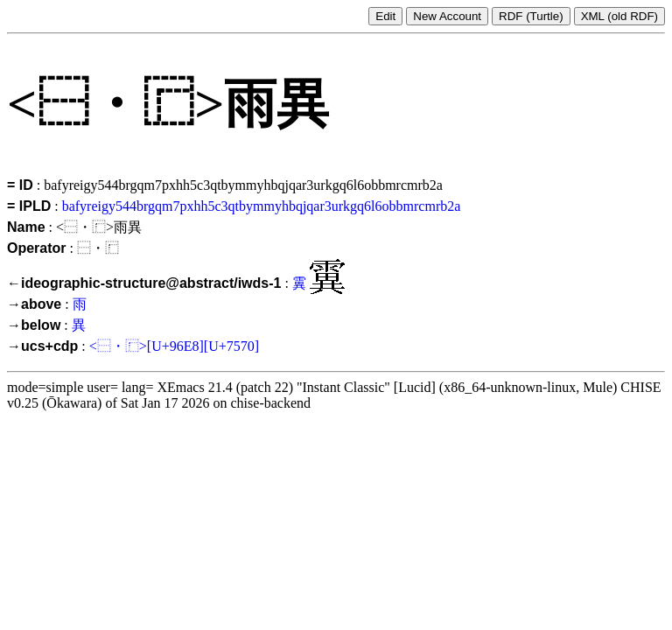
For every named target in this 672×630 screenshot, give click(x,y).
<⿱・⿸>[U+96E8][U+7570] (174, 346)
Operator (37, 248)
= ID (20, 185)
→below (34, 325)
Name (26, 227)
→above (34, 304)
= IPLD (29, 206)
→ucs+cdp (42, 346)
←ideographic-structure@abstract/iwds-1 (144, 283)
